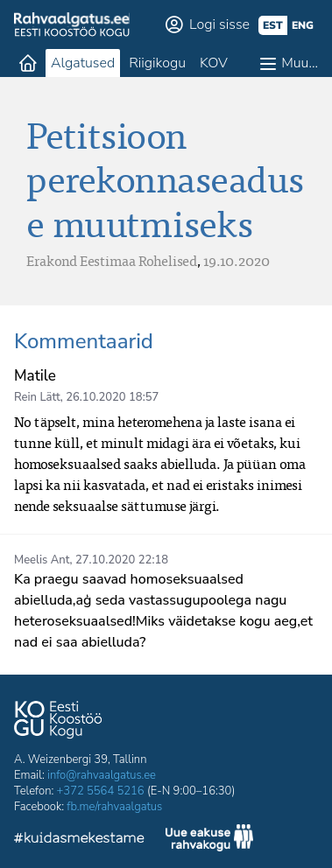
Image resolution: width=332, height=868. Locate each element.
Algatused (83, 63)
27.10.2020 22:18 (122, 560)
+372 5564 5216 (101, 791)
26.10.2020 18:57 (112, 397)
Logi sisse (219, 24)
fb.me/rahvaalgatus (114, 807)
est (273, 25)
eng (303, 25)
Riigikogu (157, 63)
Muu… (300, 63)
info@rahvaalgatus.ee (102, 775)
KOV (214, 63)
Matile (35, 376)
